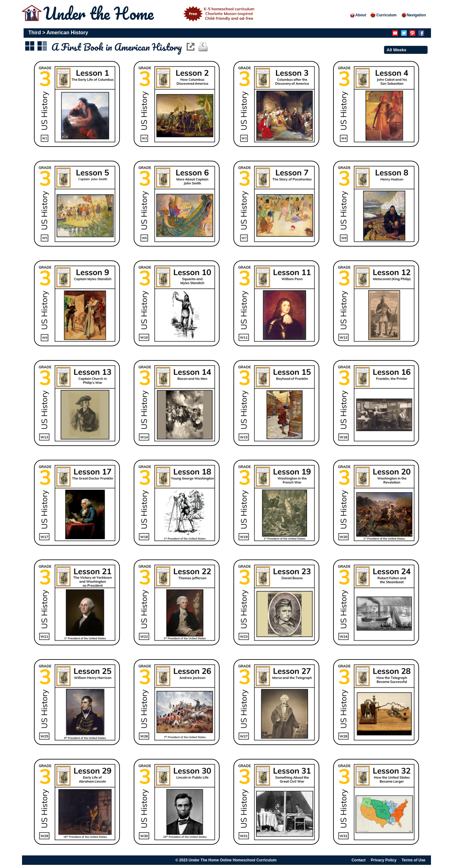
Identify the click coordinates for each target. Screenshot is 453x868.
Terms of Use (414, 860)
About (358, 15)
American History (67, 33)
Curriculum (383, 15)
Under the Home (150, 13)
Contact (358, 860)
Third (35, 33)
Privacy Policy (384, 860)
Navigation (414, 15)
